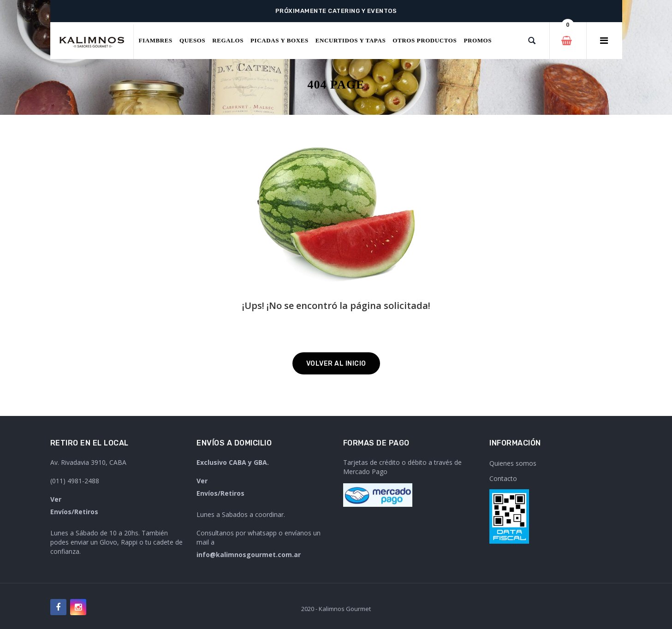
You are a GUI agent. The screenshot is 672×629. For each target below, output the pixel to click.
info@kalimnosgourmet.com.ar (249, 555)
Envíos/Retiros (74, 512)
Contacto (503, 478)
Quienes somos (513, 463)
